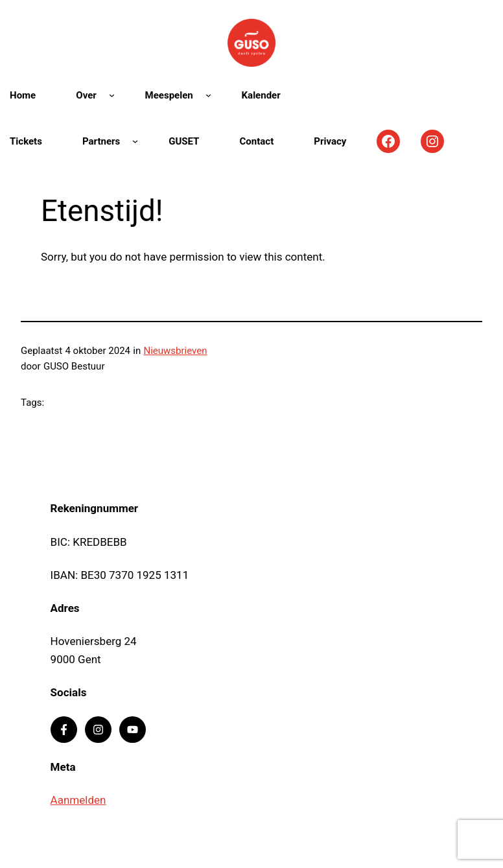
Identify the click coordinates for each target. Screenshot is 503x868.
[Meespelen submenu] (208, 95)
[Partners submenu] (135, 141)
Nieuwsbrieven (175, 351)
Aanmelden (78, 800)
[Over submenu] (112, 95)
